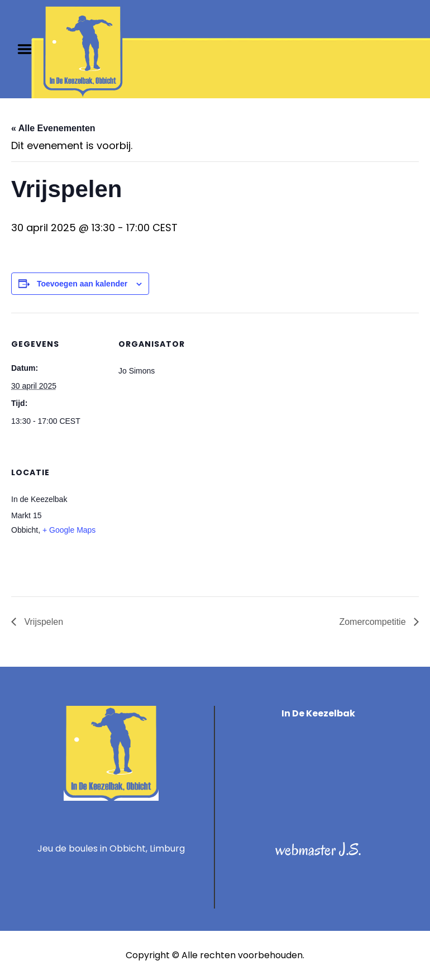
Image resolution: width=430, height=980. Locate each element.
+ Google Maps (69, 530)
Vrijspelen (42, 622)
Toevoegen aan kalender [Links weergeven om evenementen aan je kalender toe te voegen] (82, 284)
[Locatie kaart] (177, 518)
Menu (28, 49)
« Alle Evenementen (53, 128)
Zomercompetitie (374, 622)
